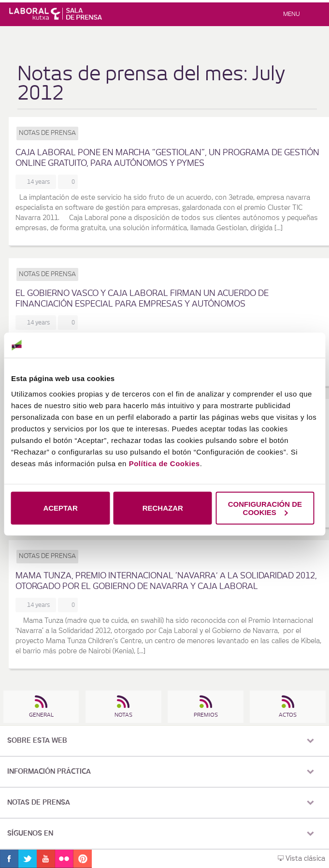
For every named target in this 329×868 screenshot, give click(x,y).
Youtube (46, 859)
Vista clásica (301, 859)
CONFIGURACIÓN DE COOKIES (265, 508)
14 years (40, 182)
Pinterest (83, 859)
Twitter (28, 859)
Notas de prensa (47, 133)
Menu (292, 14)
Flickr (64, 859)
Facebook (9, 859)
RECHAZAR (163, 508)
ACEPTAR (60, 508)
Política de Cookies (164, 463)
